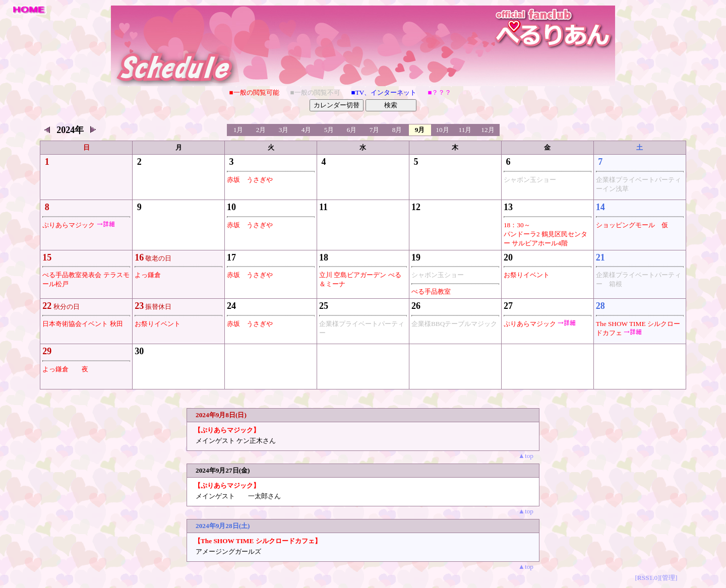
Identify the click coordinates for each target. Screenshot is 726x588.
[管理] (669, 578)
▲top (526, 456)
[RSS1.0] (647, 578)
